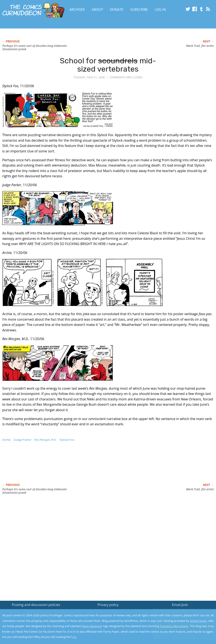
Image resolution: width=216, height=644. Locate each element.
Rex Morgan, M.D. (45, 440)
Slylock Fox (67, 440)
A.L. (75, 637)
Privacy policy (108, 605)
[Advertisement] (79, 467)
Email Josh (180, 605)
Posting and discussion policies (36, 605)
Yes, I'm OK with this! (180, 628)
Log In (160, 9)
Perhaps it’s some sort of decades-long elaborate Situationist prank (35, 47)
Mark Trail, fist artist (200, 46)
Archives (77, 9)
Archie (7, 440)
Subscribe (139, 9)
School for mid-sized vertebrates (108, 65)
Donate (117, 9)
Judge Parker (22, 440)
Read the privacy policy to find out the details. (178, 618)
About (97, 9)
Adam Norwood (92, 626)
